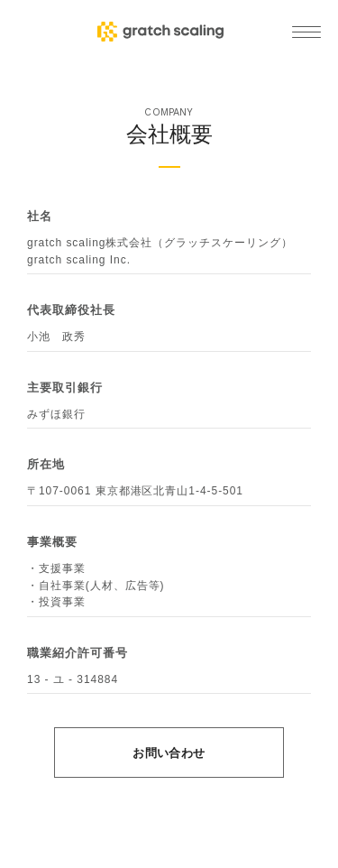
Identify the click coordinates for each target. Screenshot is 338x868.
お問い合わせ (169, 753)
